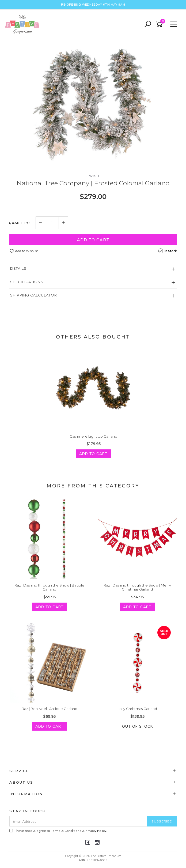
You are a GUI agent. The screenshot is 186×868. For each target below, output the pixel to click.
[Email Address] (78, 821)
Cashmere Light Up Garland (93, 436)
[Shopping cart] (160, 25)
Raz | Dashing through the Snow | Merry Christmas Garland (137, 587)
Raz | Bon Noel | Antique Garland (50, 709)
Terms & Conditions (66, 831)
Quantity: (19, 223)
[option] (93, 102)
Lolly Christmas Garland (137, 709)
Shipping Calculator (34, 295)
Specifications (27, 282)
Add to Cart (93, 240)
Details (18, 268)
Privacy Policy (96, 831)
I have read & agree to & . (58, 831)
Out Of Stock (137, 726)
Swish (93, 176)
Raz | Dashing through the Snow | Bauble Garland (49, 587)
